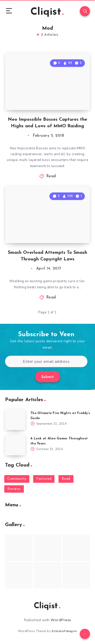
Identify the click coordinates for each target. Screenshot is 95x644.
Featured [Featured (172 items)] (44, 479)
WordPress (61, 620)
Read (51, 176)
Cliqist (47, 12)
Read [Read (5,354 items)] (66, 479)
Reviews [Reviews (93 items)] (14, 489)
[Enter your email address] (46, 361)
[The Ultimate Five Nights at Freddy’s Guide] (15, 420)
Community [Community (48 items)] (17, 479)
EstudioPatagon (64, 631)
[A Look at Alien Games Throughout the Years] (15, 445)
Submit (48, 377)
